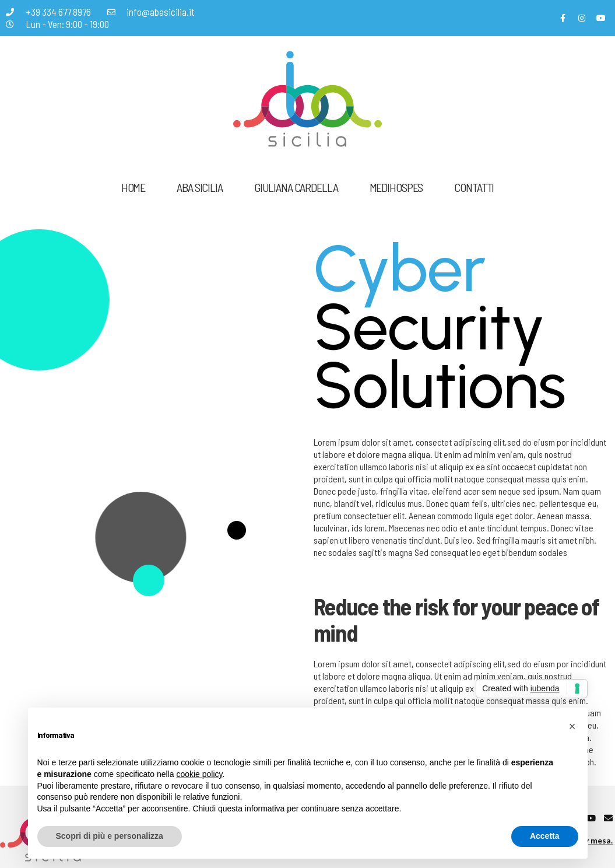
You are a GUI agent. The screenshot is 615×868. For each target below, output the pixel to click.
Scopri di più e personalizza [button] (110, 836)
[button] (572, 726)
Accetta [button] (545, 836)
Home (133, 187)
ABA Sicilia (200, 187)
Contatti (474, 187)
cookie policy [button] (199, 774)
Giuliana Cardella (296, 187)
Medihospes (396, 187)
